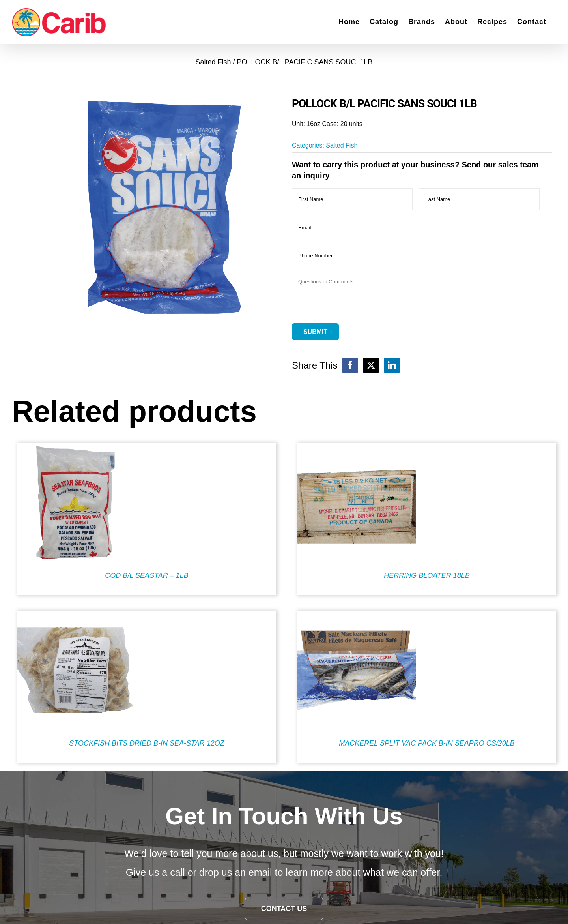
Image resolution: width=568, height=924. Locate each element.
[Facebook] (350, 365)
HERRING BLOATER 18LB (427, 575)
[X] (371, 365)
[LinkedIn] (392, 365)
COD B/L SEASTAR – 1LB (147, 575)
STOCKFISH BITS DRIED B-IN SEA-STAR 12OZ (147, 743)
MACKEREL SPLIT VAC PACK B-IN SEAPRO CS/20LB (427, 743)
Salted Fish (342, 145)
